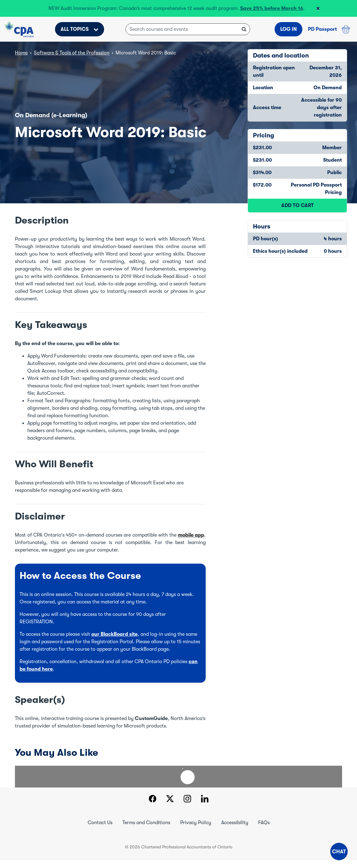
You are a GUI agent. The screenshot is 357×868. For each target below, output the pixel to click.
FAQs (264, 823)
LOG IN (288, 29)
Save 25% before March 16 (272, 8)
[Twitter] (170, 799)
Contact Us (100, 823)
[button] (339, 852)
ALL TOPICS (80, 29)
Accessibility (235, 823)
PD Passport (322, 29)
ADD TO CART (297, 205)
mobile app (191, 535)
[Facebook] (152, 799)
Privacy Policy (196, 823)
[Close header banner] (318, 8)
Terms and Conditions (146, 823)
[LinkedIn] (205, 799)
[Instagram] (187, 799)
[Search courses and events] (188, 29)
